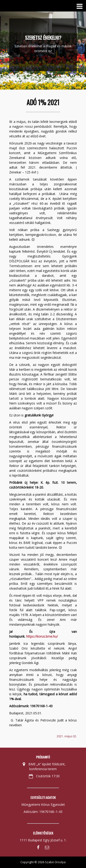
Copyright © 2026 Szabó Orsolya (43, 862)
